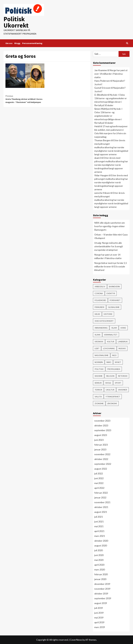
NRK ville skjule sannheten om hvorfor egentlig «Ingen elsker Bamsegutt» (110, 226)
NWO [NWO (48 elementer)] (109, 362)
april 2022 (99, 488)
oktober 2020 (101, 541)
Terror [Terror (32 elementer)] (98, 390)
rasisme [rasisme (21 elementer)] (99, 376)
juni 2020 (99, 555)
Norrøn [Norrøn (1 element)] (99, 362)
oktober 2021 (101, 507)
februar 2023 (101, 445)
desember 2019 (102, 584)
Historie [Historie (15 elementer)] (108, 314)
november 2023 (102, 421)
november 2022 (102, 454)
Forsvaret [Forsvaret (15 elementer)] (115, 300)
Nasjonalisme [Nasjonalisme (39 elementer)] (102, 355)
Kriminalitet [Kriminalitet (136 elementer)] (111, 335)
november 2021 (102, 502)
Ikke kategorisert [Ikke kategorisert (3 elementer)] (104, 321)
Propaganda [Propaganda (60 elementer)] (114, 369)
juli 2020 (99, 550)
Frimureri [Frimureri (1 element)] (99, 307)
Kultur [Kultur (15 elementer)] (111, 341)
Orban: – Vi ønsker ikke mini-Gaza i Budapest (111, 236)
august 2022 (101, 469)
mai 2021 (99, 526)
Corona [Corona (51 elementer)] (99, 293)
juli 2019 (99, 608)
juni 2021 (99, 521)
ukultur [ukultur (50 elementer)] (110, 390)
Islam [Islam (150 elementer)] (114, 328)
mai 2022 (99, 483)
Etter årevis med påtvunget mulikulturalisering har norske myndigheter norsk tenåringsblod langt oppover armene (111, 147)
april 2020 (99, 565)
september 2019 (103, 598)
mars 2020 (100, 569)
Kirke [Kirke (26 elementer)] (123, 328)
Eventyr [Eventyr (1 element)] (111, 293)
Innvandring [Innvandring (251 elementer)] (101, 328)
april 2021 (99, 531)
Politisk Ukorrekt (16, 22)
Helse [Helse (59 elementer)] (97, 314)
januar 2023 (100, 449)
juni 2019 (99, 613)
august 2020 (101, 545)
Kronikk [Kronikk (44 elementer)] (99, 341)
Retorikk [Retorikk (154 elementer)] (123, 376)
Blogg (17, 43)
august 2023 (101, 435)
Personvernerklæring (32, 43)
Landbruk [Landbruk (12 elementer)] (123, 341)
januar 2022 (100, 497)
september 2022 (103, 464)
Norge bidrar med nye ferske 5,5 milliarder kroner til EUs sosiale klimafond (111, 266)
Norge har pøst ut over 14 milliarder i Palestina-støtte (111, 74)
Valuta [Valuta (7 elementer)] (98, 396)
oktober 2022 (101, 459)
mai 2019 (99, 617)
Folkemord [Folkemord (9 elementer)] (100, 300)
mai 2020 (99, 560)
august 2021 (101, 512)
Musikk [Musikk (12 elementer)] (122, 348)
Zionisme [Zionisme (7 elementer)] (99, 403)
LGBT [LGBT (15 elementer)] (97, 348)
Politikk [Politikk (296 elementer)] (99, 369)
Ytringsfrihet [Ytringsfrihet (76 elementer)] (113, 396)
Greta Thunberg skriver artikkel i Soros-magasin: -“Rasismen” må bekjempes (26, 99)
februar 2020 (101, 574)
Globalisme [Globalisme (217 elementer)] (114, 307)
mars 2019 (100, 627)
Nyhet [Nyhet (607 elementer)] (118, 362)
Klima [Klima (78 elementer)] (98, 335)
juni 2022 (99, 478)
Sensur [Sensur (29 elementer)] (98, 383)
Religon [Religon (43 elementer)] (110, 376)
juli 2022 (99, 473)
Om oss (9, 43)
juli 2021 (99, 517)
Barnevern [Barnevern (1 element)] (114, 286)
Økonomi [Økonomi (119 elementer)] (112, 403)
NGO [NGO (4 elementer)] (114, 355)
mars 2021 (100, 536)
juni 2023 (99, 440)
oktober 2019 (101, 593)
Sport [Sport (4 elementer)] (118, 383)
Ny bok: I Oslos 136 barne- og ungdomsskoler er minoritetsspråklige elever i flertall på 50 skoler (108, 116)
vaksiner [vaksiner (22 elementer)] (123, 390)
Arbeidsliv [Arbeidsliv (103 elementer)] (100, 286)
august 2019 (101, 603)
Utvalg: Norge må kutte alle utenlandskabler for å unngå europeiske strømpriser (108, 246)
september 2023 (103, 430)
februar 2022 (101, 493)
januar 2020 (100, 579)
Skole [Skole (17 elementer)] (108, 383)
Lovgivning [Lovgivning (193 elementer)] (109, 348)
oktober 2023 (101, 425)
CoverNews (76, 640)
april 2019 (99, 622)
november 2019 (102, 589)
